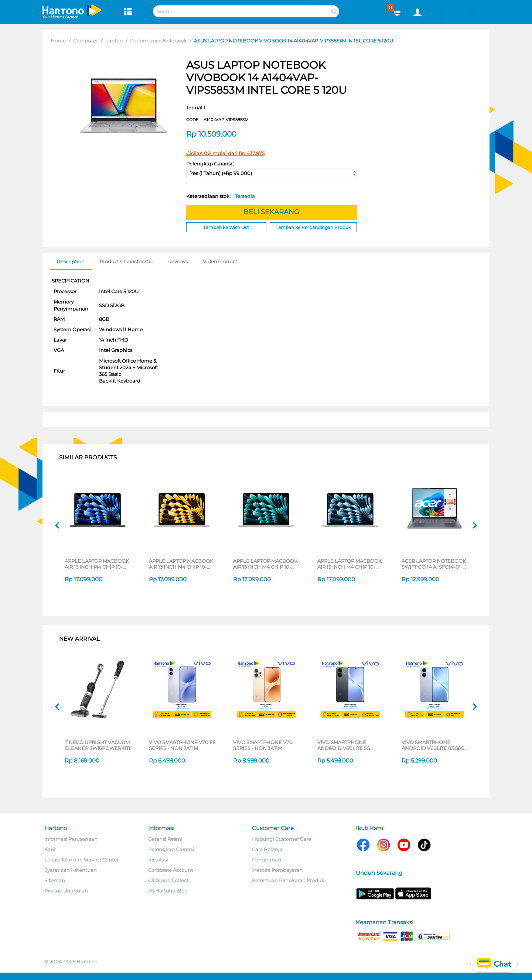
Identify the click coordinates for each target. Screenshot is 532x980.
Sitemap (55, 880)
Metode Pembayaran (277, 870)
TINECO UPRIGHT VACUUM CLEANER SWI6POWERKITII (98, 745)
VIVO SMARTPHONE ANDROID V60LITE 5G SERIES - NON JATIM (344, 745)
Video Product (220, 261)
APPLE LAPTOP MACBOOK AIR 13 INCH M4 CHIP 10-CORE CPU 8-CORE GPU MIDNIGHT (97, 564)
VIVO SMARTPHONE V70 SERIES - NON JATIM (263, 745)
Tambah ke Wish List (226, 227)
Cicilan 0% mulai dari (225, 153)
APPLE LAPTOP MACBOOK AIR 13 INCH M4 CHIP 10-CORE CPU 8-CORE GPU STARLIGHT (181, 564)
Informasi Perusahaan (71, 839)
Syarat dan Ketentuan (71, 870)
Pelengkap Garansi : (210, 164)
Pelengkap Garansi (171, 849)
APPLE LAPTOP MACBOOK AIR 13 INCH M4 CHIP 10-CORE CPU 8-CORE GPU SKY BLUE (351, 564)
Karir (50, 849)
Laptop (114, 41)
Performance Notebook (158, 41)
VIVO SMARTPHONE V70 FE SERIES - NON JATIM (182, 745)
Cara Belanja (267, 849)
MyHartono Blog (168, 891)
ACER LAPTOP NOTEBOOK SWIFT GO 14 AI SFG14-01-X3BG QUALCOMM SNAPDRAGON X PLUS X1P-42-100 (435, 564)
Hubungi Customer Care (282, 839)
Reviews (178, 261)
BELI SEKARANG (271, 212)
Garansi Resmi (165, 839)
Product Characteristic (126, 261)
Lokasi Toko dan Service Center (81, 860)
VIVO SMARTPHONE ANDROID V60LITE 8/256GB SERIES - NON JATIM (435, 745)
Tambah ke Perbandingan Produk (313, 227)
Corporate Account (170, 870)
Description (71, 261)
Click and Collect (168, 880)
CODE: (217, 120)
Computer (86, 41)
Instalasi (158, 860)
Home (58, 41)
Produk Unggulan (66, 891)
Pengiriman (267, 860)
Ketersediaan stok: (221, 196)
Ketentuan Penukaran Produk (288, 880)
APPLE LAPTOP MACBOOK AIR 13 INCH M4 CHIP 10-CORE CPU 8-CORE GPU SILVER (265, 564)
